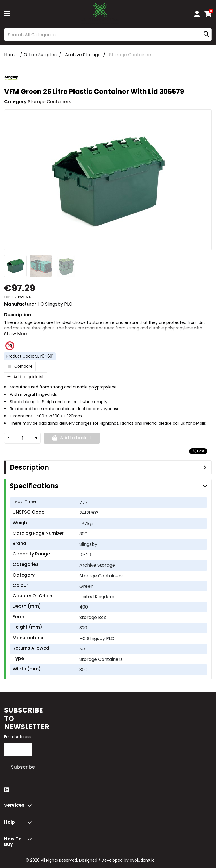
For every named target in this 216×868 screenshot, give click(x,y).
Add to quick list (26, 377)
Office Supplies (40, 55)
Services (14, 805)
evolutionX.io (142, 860)
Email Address (18, 737)
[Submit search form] (206, 35)
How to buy (13, 842)
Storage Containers (131, 55)
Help (10, 822)
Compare (20, 366)
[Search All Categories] (108, 35)
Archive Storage (83, 55)
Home (11, 55)
